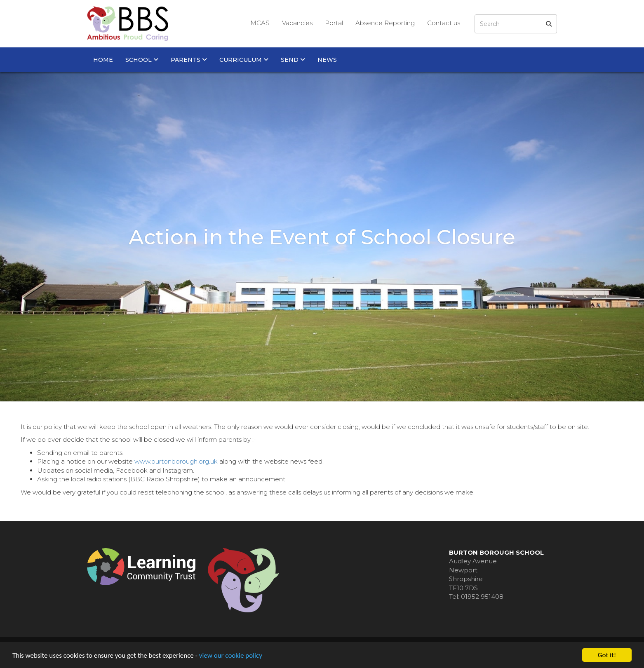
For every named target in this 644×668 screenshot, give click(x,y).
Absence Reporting (385, 23)
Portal (334, 23)
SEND (293, 60)
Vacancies (297, 23)
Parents (189, 60)
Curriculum (244, 60)
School (142, 60)
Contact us (444, 23)
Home (103, 60)
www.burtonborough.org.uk (176, 461)
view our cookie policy (231, 655)
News (327, 60)
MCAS (260, 23)
